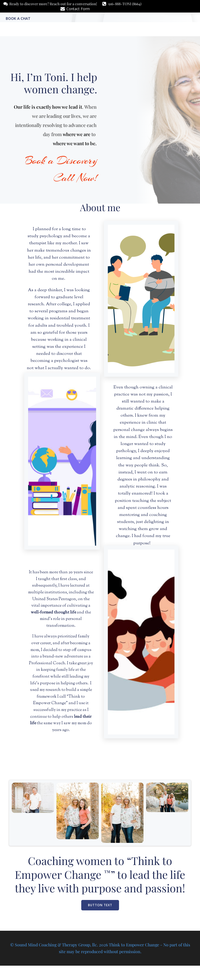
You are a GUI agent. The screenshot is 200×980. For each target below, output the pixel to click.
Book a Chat (18, 18)
